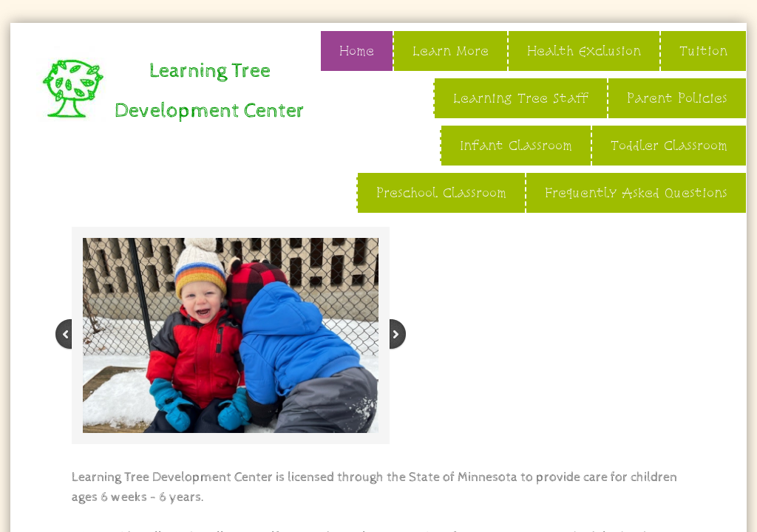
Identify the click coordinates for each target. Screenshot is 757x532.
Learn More (451, 51)
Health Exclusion (584, 51)
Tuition (703, 51)
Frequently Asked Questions (636, 192)
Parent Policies (677, 98)
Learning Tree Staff (521, 98)
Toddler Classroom (669, 145)
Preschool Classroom (441, 192)
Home (357, 51)
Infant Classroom (516, 145)
